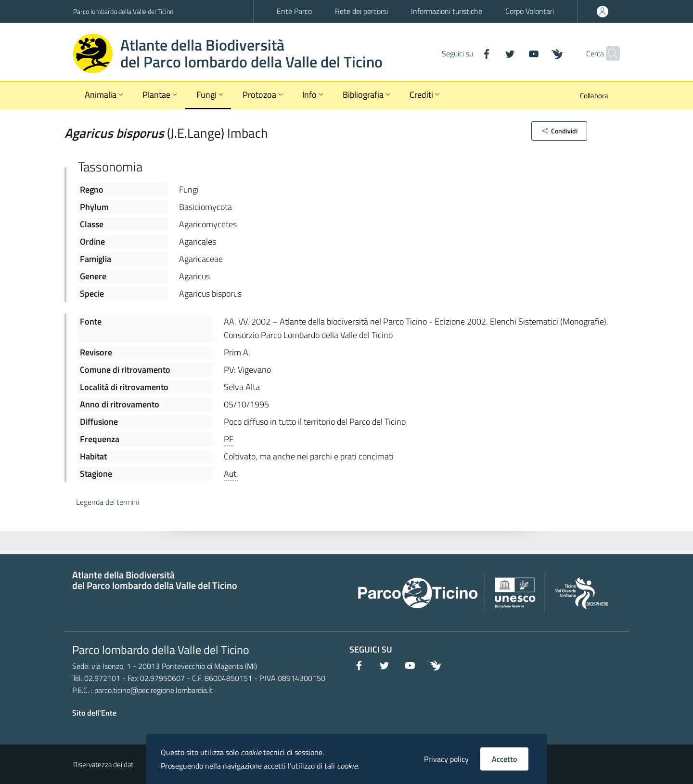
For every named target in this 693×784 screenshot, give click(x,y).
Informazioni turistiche (447, 11)
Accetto (504, 759)
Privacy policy (446, 759)
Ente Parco (294, 11)
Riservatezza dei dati (104, 764)
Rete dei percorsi (361, 11)
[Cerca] (608, 53)
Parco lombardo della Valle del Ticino (123, 11)
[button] (559, 131)
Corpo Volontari (530, 11)
